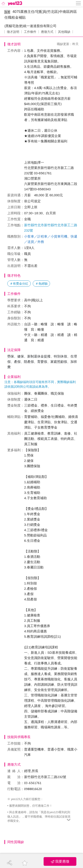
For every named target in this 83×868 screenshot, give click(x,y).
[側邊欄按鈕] (79, 3)
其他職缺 (64, 32)
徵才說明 (13, 32)
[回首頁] (11, 3)
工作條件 (30, 32)
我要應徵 (60, 862)
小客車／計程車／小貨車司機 (46, 236)
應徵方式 (47, 32)
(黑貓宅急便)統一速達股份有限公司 (30, 26)
